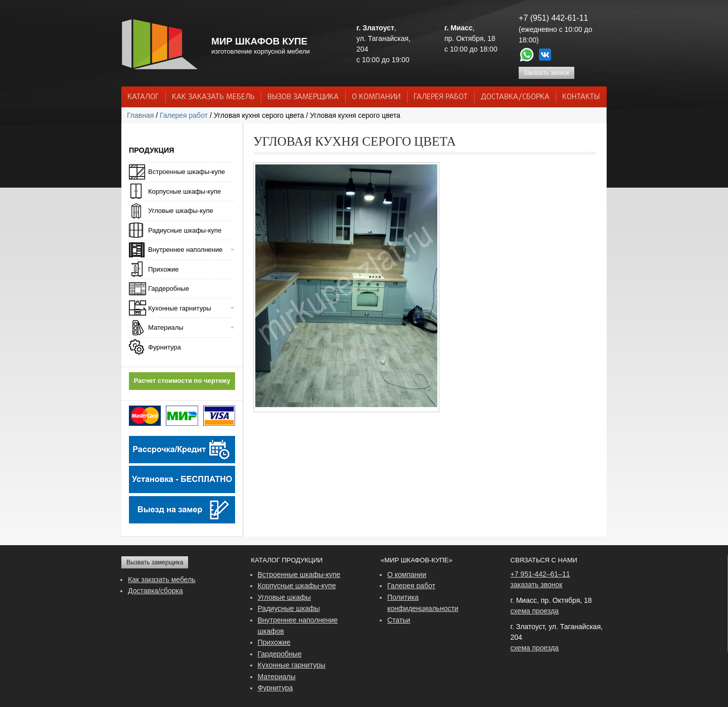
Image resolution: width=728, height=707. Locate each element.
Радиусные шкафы (289, 608)
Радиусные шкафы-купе (185, 230)
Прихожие (163, 269)
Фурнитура (165, 347)
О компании (407, 575)
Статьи (399, 620)
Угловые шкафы (284, 597)
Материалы (166, 327)
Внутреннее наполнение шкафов (298, 626)
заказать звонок (537, 585)
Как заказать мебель (162, 580)
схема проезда (535, 611)
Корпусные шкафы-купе (185, 191)
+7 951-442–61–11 (540, 574)
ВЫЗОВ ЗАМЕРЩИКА (303, 97)
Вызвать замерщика (155, 562)
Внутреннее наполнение (185, 250)
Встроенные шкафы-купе (187, 172)
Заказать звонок (547, 73)
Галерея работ (441, 97)
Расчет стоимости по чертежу (182, 381)
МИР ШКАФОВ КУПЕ (259, 41)
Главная (140, 115)
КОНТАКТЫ (581, 97)
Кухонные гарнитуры (180, 308)
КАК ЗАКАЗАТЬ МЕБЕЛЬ (213, 97)
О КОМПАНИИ (376, 97)
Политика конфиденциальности (423, 603)
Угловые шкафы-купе (181, 211)
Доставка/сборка (155, 591)
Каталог (143, 97)
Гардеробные (169, 289)
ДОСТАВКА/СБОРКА (515, 97)
